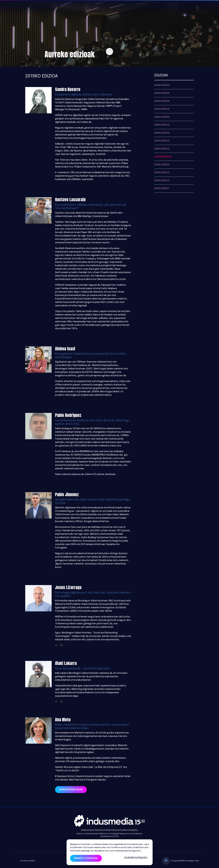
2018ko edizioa (162, 133)
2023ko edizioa (162, 93)
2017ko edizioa (162, 141)
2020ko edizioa (162, 117)
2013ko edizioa (162, 173)
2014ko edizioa (162, 165)
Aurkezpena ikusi (71, 790)
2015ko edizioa (163, 157)
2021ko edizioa (162, 109)
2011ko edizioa (162, 188)
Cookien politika (28, 861)
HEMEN (145, 851)
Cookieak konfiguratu (136, 857)
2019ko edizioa (162, 125)
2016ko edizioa (162, 149)
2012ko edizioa (162, 181)
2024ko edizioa (162, 85)
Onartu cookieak (86, 858)
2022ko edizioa (162, 101)
